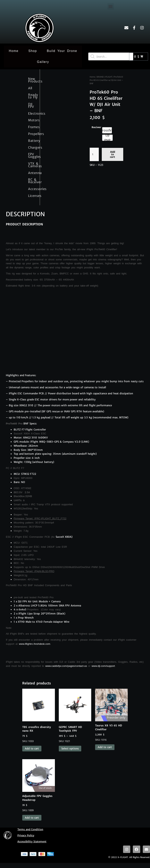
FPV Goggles (31, 155)
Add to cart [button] (32, 749)
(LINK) (85, 442)
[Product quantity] (94, 154)
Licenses (31, 196)
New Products (31, 80)
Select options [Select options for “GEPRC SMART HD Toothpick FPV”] (70, 749)
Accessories (31, 189)
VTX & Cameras (31, 165)
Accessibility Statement (32, 842)
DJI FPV (31, 105)
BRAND (100, 77)
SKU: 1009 (39, 786)
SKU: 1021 (75, 716)
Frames (31, 127)
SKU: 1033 (39, 716)
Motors (31, 120)
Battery (31, 141)
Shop (33, 51)
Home (14, 51)
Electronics (31, 113)
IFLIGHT (109, 77)
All (30, 88)
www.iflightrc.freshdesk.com (35, 644)
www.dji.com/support (103, 666)
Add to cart (112, 154)
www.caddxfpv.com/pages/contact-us (66, 666)
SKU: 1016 (111, 715)
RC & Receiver (31, 181)
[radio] (107, 130)
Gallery (43, 62)
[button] (111, 6)
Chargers (31, 147)
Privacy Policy (26, 835)
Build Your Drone (62, 51)
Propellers (31, 134)
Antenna (31, 173)
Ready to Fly (31, 96)
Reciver (96, 127)
